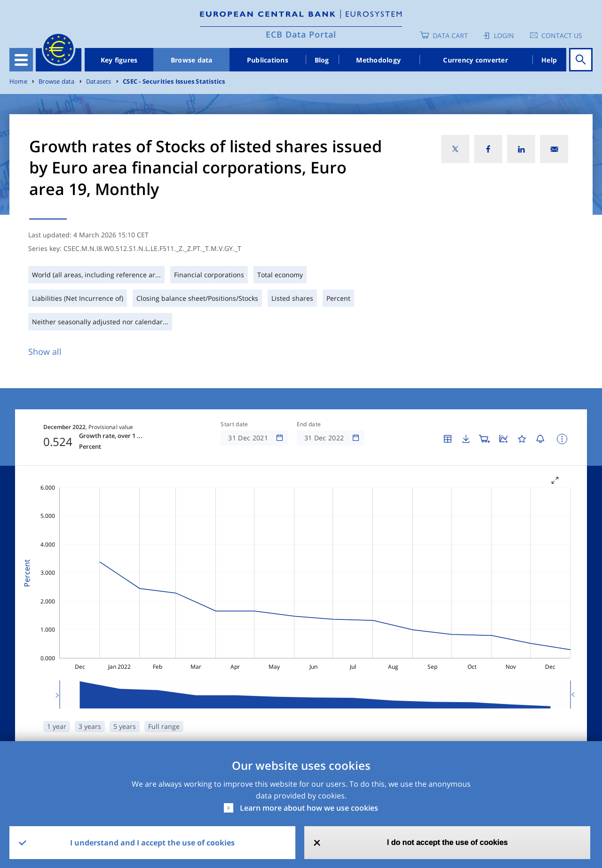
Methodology (378, 60)
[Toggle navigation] (21, 60)
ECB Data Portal (301, 34)
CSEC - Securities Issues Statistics (174, 82)
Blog (322, 60)
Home (18, 82)
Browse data (192, 60)
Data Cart (450, 35)
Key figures (119, 60)
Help (549, 60)
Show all (45, 352)
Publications (268, 60)
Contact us (562, 35)
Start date (234, 424)
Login (504, 35)
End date (309, 424)
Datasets (99, 82)
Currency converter (475, 60)
